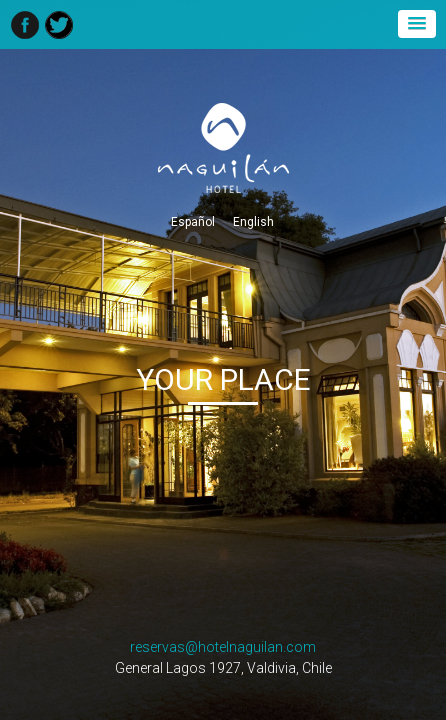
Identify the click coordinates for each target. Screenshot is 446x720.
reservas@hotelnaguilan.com (223, 647)
